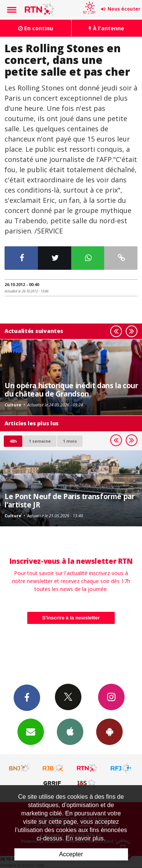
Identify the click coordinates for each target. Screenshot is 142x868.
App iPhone (70, 731)
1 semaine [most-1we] (40, 441)
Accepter (71, 854)
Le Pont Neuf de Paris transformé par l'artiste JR (70, 500)
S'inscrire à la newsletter (71, 618)
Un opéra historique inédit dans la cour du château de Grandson (71, 390)
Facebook (27, 697)
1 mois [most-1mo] (70, 441)
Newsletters (31, 731)
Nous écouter (124, 9)
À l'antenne (106, 28)
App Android (109, 731)
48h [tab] (13, 441)
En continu (36, 28)
